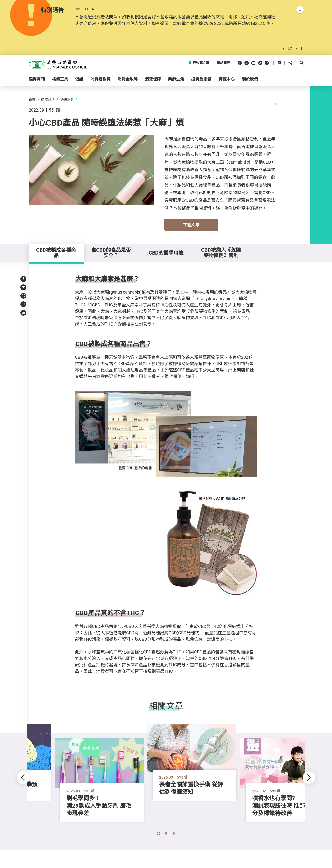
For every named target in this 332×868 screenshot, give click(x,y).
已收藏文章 (199, 63)
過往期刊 (67, 99)
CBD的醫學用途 (166, 253)
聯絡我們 (223, 63)
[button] (284, 49)
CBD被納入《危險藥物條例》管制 (221, 253)
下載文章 (191, 225)
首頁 (32, 99)
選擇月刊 (48, 99)
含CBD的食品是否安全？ (111, 253)
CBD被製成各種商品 (56, 253)
